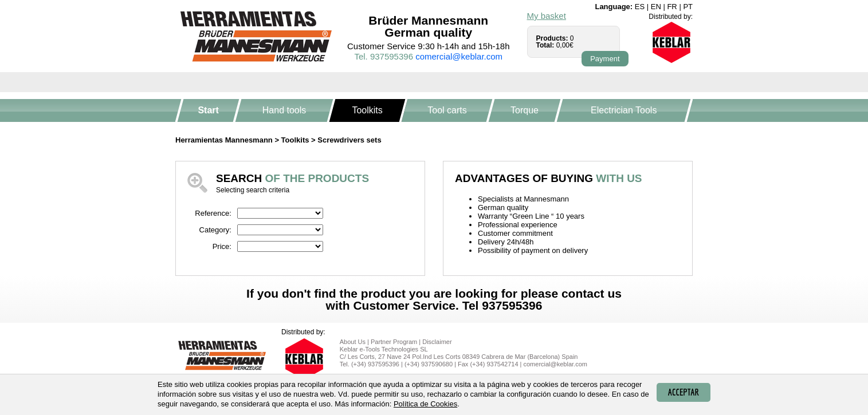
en (656, 7)
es (640, 7)
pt (688, 7)
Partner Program (394, 342)
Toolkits (368, 110)
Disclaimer (437, 342)
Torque (525, 110)
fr (672, 7)
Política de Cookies (425, 404)
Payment (605, 59)
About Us (353, 342)
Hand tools (284, 110)
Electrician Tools (624, 110)
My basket (547, 16)
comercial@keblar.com (459, 56)
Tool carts (447, 110)
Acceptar (684, 392)
